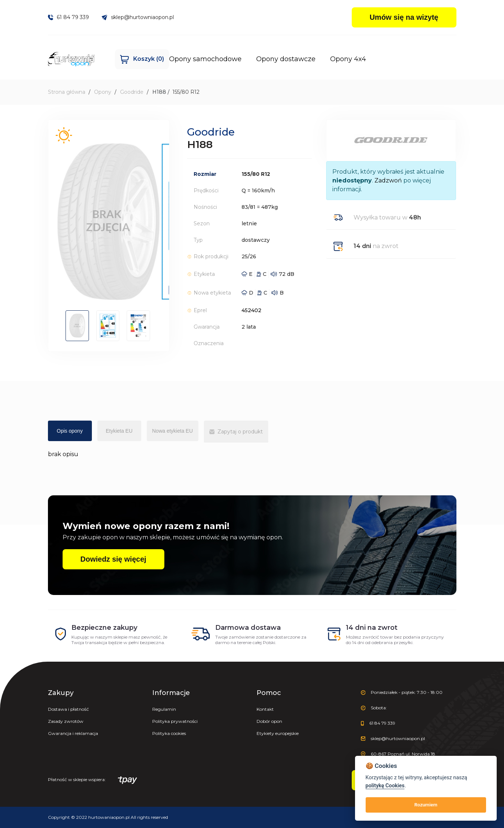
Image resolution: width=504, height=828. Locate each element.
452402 (251, 310)
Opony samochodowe (168, 59)
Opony (103, 92)
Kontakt (265, 709)
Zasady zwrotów (66, 721)
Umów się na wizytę (404, 17)
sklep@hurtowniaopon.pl (138, 17)
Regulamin (164, 709)
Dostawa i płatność (68, 709)
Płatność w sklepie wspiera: (93, 780)
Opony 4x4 (311, 59)
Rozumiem (426, 805)
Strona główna (67, 92)
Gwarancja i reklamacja (73, 733)
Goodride (132, 92)
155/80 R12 (186, 92)
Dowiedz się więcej (113, 559)
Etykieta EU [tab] (119, 431)
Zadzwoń (388, 180)
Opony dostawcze (249, 59)
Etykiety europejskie (278, 733)
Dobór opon (269, 721)
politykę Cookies (385, 786)
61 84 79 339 (69, 17)
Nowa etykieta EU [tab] (173, 431)
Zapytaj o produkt (236, 432)
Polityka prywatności (175, 721)
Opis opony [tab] (70, 431)
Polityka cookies (169, 733)
